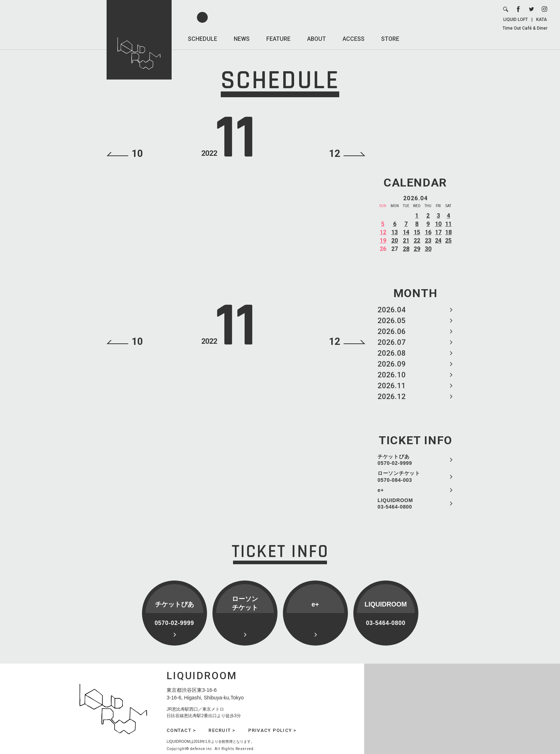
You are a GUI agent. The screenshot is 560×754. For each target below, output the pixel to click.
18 (448, 232)
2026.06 (392, 331)
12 (383, 232)
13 (395, 232)
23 (428, 241)
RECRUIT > (222, 730)
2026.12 (392, 397)
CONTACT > (181, 730)
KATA (542, 20)
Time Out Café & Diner (525, 28)
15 (417, 232)
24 (438, 241)
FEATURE (278, 39)
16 (428, 232)
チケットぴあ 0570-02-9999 (395, 460)
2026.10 (392, 375)
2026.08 (392, 353)
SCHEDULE (203, 39)
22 (417, 241)
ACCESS (354, 39)
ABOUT (316, 39)
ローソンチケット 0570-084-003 (399, 476)
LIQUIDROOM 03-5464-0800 (395, 504)
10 (438, 224)
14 (406, 232)
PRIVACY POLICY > (272, 730)
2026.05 (392, 321)
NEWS (242, 39)
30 (428, 249)
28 (406, 249)
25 (448, 241)
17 (438, 232)
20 (395, 241)
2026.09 (392, 364)
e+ (381, 490)
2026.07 (392, 342)
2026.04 (392, 310)
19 (383, 241)
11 (448, 224)
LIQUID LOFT (516, 20)
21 (406, 241)
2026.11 (392, 386)
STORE (390, 39)
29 (417, 249)
